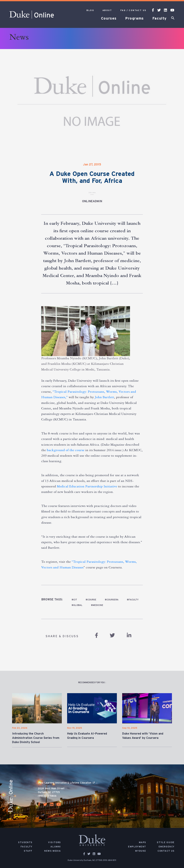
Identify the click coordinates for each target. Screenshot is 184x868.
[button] (173, 19)
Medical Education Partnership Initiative (87, 487)
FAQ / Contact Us (133, 10)
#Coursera (112, 600)
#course (91, 600)
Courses (109, 18)
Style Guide (166, 842)
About (107, 10)
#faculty (133, 600)
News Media (53, 851)
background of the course (66, 451)
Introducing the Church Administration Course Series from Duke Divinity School (36, 738)
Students (25, 842)
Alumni (56, 847)
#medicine (97, 605)
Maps (143, 842)
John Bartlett (104, 398)
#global (77, 605)
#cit (74, 600)
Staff (28, 851)
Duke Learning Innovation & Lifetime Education (65, 783)
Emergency (167, 847)
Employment (137, 847)
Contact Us (166, 851)
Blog (90, 10)
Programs (135, 18)
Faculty (160, 18)
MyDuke (141, 851)
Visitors (55, 842)
